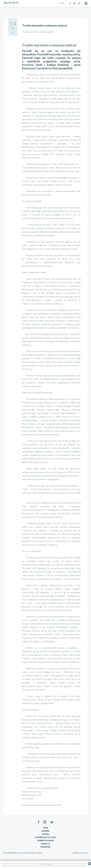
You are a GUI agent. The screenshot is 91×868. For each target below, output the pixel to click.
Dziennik (45, 831)
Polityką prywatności (46, 864)
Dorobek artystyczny (46, 837)
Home (46, 828)
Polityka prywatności (80, 853)
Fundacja (45, 844)
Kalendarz (45, 847)
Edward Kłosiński (45, 840)
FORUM (62, 3)
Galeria (46, 834)
